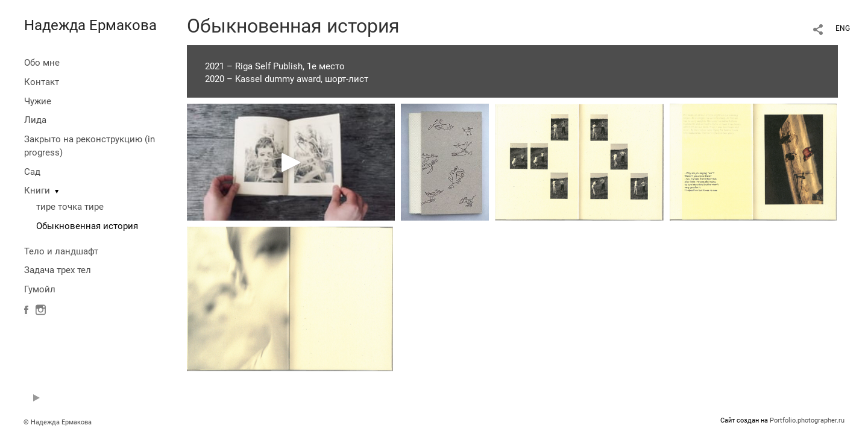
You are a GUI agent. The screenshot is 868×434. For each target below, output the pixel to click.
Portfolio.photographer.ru (807, 420)
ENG (843, 28)
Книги (37, 190)
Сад (32, 172)
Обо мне (42, 63)
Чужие (38, 101)
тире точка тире (70, 207)
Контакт (42, 82)
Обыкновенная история (87, 226)
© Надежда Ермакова (58, 422)
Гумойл (40, 289)
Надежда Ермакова (90, 25)
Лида (35, 120)
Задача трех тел (58, 270)
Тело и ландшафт (61, 251)
